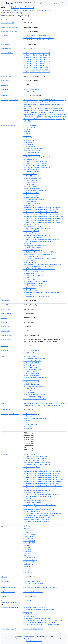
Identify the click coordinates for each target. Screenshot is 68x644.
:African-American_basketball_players (37, 296)
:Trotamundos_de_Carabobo (34, 199)
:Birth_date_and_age (31, 414)
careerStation (7, 53)
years (5, 433)
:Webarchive (29, 429)
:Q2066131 (29, 534)
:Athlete (27, 553)
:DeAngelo (28, 600)
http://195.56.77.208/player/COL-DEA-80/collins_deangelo (43, 108)
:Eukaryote (28, 564)
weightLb (6, 410)
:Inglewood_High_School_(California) (37, 229)
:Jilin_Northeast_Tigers (32, 189)
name (5, 346)
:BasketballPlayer (30, 558)
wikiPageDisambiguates (11, 603)
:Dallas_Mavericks (30, 184)
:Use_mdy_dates (30, 427)
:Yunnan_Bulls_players (32, 467)
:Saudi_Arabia (29, 140)
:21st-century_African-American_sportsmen (39, 509)
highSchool (6, 335)
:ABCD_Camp (29, 206)
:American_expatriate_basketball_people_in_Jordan (41, 239)
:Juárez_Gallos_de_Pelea (32, 178)
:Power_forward (30, 91)
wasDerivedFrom (8, 588)
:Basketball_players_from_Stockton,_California (40, 252)
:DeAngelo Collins (32, 581)
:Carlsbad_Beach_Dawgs (32, 250)
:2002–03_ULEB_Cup (31, 193)
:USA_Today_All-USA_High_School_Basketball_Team (41, 40)
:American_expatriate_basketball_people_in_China (41, 210)
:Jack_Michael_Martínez (32, 151)
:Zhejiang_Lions (30, 392)
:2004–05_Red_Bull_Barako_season (36, 608)
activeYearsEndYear (9, 27)
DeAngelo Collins (22, 7)
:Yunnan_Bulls (29, 279)
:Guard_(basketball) (31, 180)
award (5, 36)
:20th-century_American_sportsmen (36, 520)
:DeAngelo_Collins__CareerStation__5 (37, 63)
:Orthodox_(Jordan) (31, 290)
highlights (6, 339)
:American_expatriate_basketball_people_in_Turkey (41, 220)
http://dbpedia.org (45, 11)
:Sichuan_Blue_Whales (32, 363)
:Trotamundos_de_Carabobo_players (37, 465)
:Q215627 (29, 541)
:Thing (27, 526)
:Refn (26, 422)
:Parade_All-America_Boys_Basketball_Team (39, 38)
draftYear (6, 80)
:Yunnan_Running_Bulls (32, 382)
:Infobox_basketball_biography (35, 418)
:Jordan (27, 134)
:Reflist (27, 420)
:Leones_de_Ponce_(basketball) (35, 149)
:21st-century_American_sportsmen (36, 522)
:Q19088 (29, 539)
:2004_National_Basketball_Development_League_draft (43, 620)
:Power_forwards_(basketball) (34, 271)
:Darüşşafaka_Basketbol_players (35, 246)
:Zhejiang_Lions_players (32, 511)
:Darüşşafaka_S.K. (30, 273)
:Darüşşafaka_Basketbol (32, 361)
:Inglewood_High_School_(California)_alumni (39, 267)
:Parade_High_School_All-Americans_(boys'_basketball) (42, 265)
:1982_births (29, 244)
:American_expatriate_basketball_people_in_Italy (41, 212)
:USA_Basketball (30, 201)
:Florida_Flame (29, 146)
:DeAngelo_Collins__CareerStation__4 (37, 61)
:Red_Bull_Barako (30, 263)
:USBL (26, 277)
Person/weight (8, 23)
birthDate (6, 44)
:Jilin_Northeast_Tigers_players (35, 165)
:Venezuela (28, 144)
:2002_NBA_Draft (30, 125)
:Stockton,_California (31, 49)
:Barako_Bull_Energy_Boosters (34, 395)
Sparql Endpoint (60, 3)
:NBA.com (28, 294)
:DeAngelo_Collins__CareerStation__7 (37, 68)
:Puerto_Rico (29, 138)
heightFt (5, 326)
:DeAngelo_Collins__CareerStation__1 (37, 53)
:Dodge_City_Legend (31, 197)
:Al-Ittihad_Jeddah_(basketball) (35, 191)
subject (5, 454)
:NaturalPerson (29, 537)
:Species (27, 568)
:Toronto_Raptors (30, 187)
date (4, 318)
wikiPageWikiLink (8, 125)
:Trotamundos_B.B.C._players (34, 256)
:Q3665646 (29, 543)
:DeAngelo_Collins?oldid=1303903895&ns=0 (42, 588)
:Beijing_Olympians (31, 182)
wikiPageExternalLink (10, 100)
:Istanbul (27, 132)
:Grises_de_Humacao (31, 195)
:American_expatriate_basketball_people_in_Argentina (42, 208)
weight (5, 96)
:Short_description (31, 424)
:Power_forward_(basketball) (34, 275)
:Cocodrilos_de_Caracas (32, 227)
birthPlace (6, 49)
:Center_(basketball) (31, 89)
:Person (27, 528)
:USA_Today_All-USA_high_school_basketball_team (41, 292)
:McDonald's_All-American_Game (35, 36)
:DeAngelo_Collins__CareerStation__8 (37, 70)
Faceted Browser (46, 3)
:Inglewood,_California (32, 155)
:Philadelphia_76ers (31, 159)
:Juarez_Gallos (29, 260)
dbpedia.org (18, 13)
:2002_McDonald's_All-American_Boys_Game (39, 269)
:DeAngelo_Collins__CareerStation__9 (37, 72)
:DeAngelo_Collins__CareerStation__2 (37, 57)
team (4, 357)
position (5, 89)
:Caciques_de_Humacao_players (35, 161)
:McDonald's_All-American (33, 286)
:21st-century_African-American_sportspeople (40, 258)
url (4, 403)
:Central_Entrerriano (31, 176)
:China (27, 130)
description (6, 76)
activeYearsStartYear (9, 31)
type (4, 526)
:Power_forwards (30, 469)
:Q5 (27, 545)
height (5, 85)
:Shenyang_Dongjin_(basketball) (35, 282)
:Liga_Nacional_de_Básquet (33, 284)
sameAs (5, 581)
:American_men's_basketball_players (37, 235)
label (4, 577)
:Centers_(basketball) (31, 225)
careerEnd (6, 309)
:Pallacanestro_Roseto (32, 373)
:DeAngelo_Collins (33, 592)
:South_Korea (29, 142)
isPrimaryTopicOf (8, 592)
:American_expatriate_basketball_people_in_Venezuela (43, 222)
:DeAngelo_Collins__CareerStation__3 (37, 59)
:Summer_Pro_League (32, 233)
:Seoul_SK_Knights (31, 170)
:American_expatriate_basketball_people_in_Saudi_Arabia (43, 216)
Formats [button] (32, 2)
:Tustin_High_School (31, 231)
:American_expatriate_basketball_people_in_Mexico (41, 214)
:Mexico (27, 136)
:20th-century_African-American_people (38, 254)
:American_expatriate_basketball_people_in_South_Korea (43, 218)
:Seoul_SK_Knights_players (33, 237)
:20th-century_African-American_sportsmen (39, 507)
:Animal (27, 549)
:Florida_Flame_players (32, 248)
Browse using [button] (20, 2)
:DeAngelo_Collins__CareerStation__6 (37, 66)
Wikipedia (27, 639)
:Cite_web (28, 416)
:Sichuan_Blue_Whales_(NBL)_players (37, 517)
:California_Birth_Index (32, 203)
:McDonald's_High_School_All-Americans (38, 241)
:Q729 (28, 547)
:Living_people (29, 127)
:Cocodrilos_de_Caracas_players (35, 163)
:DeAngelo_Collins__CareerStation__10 (37, 55)
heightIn (6, 331)
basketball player (18, 11)
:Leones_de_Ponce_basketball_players (37, 168)
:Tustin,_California (30, 174)
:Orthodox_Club (30, 390)
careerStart (6, 314)
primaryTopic (8, 629)
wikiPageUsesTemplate (10, 414)
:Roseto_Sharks (30, 288)
